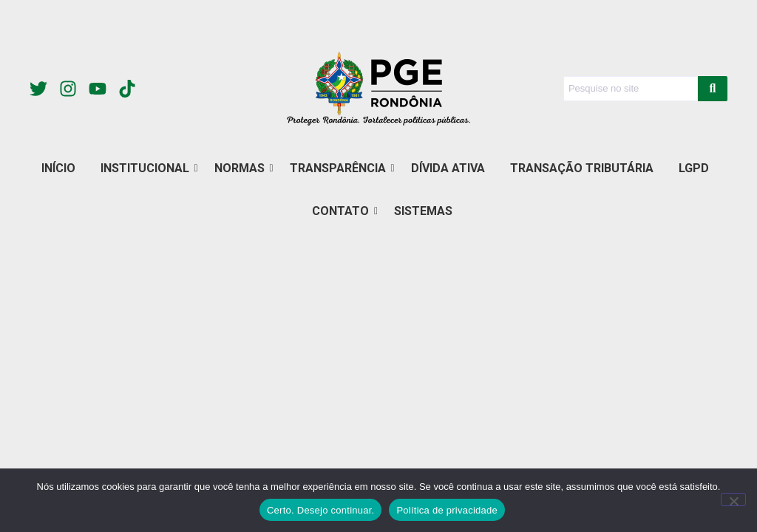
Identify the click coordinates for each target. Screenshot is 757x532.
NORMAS (242, 168)
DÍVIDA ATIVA (448, 168)
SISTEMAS (423, 211)
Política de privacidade (447, 510)
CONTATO (343, 211)
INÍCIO (58, 168)
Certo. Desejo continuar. (320, 510)
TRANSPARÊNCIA (340, 168)
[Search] (631, 89)
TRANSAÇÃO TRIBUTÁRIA (582, 168)
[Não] (733, 499)
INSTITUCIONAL (147, 168)
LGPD (694, 168)
